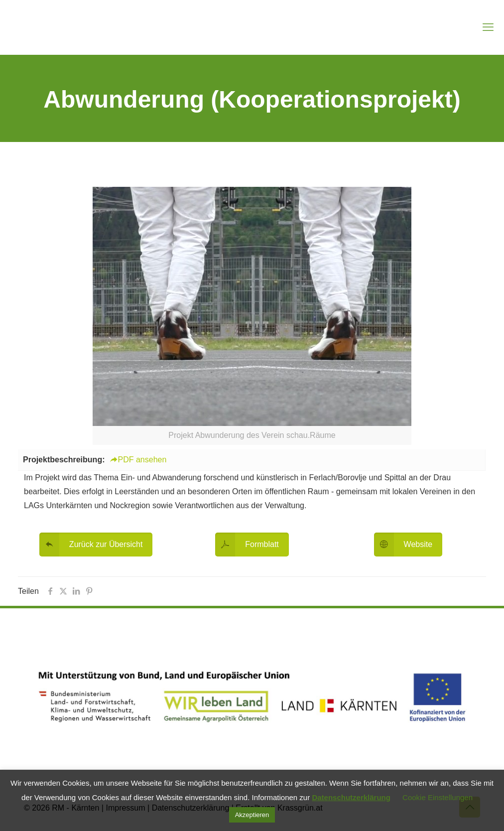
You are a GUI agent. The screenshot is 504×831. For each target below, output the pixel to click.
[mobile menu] (488, 27)
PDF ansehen (138, 460)
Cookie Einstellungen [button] (438, 797)
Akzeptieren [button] (252, 815)
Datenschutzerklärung (351, 797)
